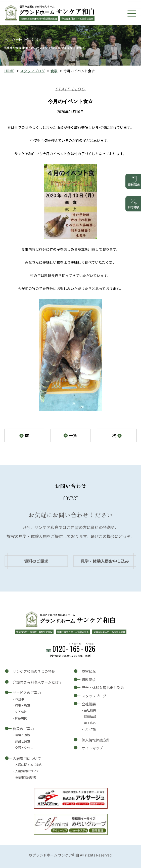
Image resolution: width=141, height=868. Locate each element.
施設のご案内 (23, 729)
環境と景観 (23, 735)
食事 (54, 71)
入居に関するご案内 (29, 765)
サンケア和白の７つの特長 (34, 671)
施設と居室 (23, 741)
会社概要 (89, 704)
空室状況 (89, 671)
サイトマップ (92, 748)
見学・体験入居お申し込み (105, 561)
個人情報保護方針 (96, 740)
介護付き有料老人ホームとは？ (37, 682)
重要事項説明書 (26, 777)
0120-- (74, 649)
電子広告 (90, 723)
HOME (9, 71)
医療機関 (21, 718)
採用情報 (90, 716)
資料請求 (89, 680)
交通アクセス (24, 748)
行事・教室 (23, 705)
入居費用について (27, 758)
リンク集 (90, 729)
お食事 (20, 699)
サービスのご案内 (27, 693)
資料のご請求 (36, 561)
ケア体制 (21, 711)
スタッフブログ (32, 71)
